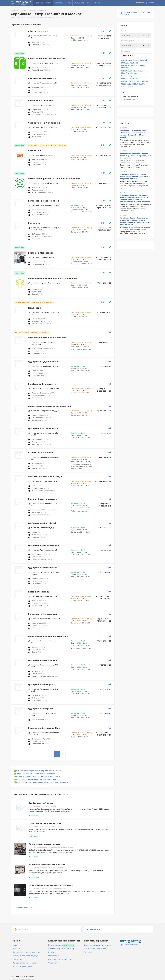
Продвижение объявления (60, 959)
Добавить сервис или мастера (62, 949)
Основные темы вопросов (24, 963)
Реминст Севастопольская (43, 499)
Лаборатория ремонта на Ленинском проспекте (54, 179)
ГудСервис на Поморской (42, 685)
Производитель (128, 41)
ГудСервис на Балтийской (42, 523)
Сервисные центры (20, 10)
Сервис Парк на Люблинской (44, 123)
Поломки (88, 952)
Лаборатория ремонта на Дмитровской (50, 406)
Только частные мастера (134, 93)
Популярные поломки (22, 967)
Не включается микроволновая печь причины (51, 885)
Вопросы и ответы (63, 3)
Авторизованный (131, 96)
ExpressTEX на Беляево (41, 453)
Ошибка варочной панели (41, 803)
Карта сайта (18, 959)
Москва (34, 10)
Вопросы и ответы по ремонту (98, 945)
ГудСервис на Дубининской (43, 362)
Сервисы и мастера (43, 3)
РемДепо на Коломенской (42, 78)
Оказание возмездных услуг (25, 956)
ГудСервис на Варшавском (43, 660)
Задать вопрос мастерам (95, 949)
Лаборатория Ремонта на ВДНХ (45, 477)
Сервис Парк (35, 151)
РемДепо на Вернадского (42, 384)
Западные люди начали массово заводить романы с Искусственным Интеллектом (135, 156)
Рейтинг (52, 952)
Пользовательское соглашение (26, 952)
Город (124, 31)
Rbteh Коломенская (39, 592)
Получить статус (55, 945)
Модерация (53, 956)
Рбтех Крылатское (38, 31)
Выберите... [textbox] (128, 56)
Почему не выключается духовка (44, 844)
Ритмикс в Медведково (41, 253)
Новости (97, 3)
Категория (126, 51)
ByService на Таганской (41, 101)
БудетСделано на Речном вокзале (47, 59)
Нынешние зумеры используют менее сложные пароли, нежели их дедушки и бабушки (135, 177)
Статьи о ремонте (82, 3)
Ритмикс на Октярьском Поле (44, 728)
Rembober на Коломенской (43, 614)
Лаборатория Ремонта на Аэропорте (48, 636)
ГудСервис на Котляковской (43, 429)
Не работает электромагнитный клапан (47, 865)
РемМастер (34, 223)
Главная (16, 945)
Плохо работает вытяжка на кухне (45, 824)
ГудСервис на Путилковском (44, 545)
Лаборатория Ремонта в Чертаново (47, 338)
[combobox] (136, 35)
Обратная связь (55, 963)
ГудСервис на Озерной (40, 709)
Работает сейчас (130, 100)
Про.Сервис (34, 308)
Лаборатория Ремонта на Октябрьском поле (52, 278)
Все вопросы (24, 908)
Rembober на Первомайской (44, 201)
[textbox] (136, 35)
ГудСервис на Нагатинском (43, 568)
